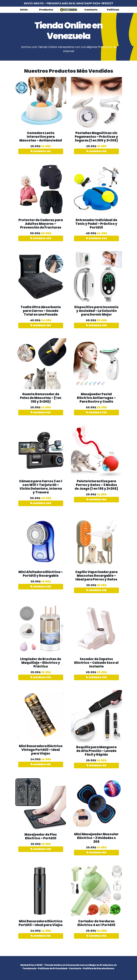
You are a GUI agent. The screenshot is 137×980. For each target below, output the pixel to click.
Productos (46, 10)
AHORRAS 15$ (41, 412)
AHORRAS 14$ (41, 151)
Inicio (24, 10)
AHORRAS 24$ (96, 238)
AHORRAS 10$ (96, 151)
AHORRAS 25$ (41, 325)
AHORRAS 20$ (41, 587)
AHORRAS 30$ (96, 325)
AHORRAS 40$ (41, 238)
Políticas (113, 10)
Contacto (91, 10)
